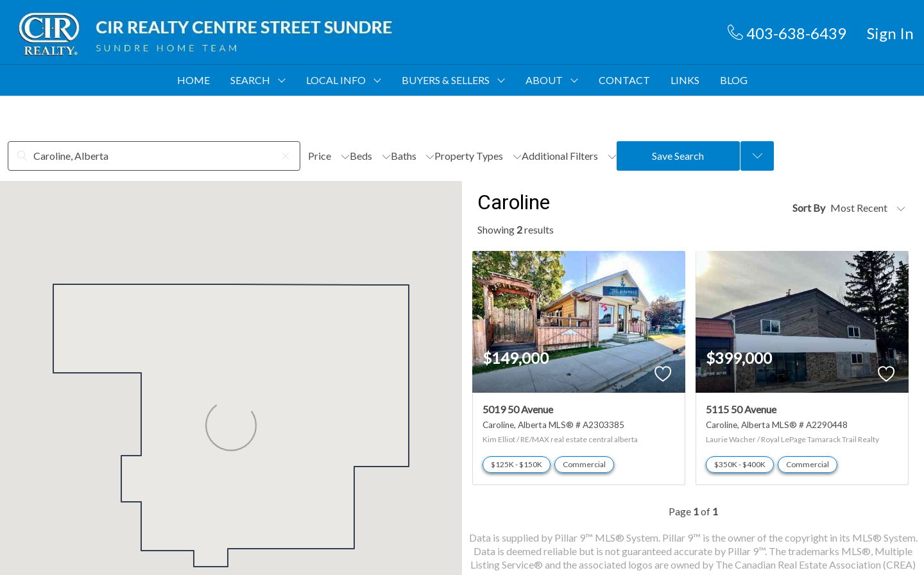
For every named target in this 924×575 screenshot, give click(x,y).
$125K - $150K (517, 464)
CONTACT (624, 80)
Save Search (678, 156)
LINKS (685, 80)
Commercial (584, 464)
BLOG (734, 80)
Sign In (890, 33)
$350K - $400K (740, 464)
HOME (193, 80)
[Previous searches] (757, 156)
